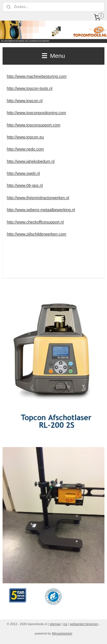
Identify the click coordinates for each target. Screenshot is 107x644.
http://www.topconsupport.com (34, 125)
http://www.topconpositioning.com (37, 113)
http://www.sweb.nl (23, 173)
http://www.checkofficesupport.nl (35, 222)
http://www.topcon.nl (25, 101)
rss (65, 624)
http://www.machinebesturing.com (37, 76)
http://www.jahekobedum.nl (31, 161)
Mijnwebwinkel (62, 633)
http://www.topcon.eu (25, 137)
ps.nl (39, 185)
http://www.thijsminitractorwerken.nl (38, 198)
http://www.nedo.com (25, 149)
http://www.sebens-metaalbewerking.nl (41, 210)
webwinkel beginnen (84, 624)
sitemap (55, 624)
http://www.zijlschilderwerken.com (37, 234)
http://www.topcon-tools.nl (30, 88)
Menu (53, 56)
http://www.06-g (21, 185)
